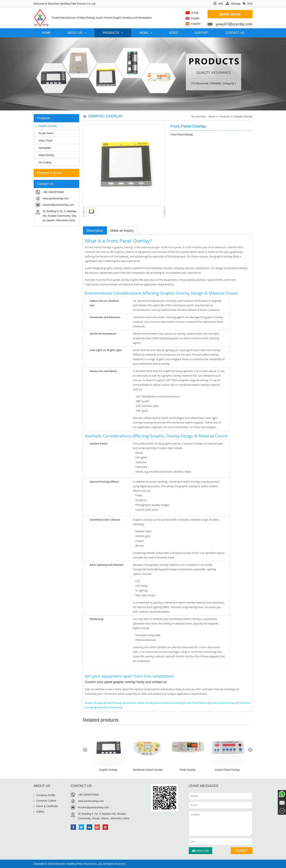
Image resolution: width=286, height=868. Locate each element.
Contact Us (235, 33)
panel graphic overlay (120, 682)
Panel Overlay (187, 770)
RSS (248, 4)
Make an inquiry (122, 231)
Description (95, 231)
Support (202, 33)
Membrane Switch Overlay (148, 770)
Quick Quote (240, 14)
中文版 (205, 13)
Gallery (39, 812)
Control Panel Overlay (227, 770)
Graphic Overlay (46, 126)
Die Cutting (43, 162)
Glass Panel (44, 141)
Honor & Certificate (46, 806)
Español (206, 24)
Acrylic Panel (45, 133)
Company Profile (44, 795)
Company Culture (45, 801)
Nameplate (43, 148)
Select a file (200, 851)
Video (173, 33)
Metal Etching (45, 155)
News (146, 33)
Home (46, 33)
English (205, 18)
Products (113, 33)
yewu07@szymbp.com (244, 24)
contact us (159, 682)
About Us (77, 33)
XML (218, 4)
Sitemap (233, 4)
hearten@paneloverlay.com (58, 205)
